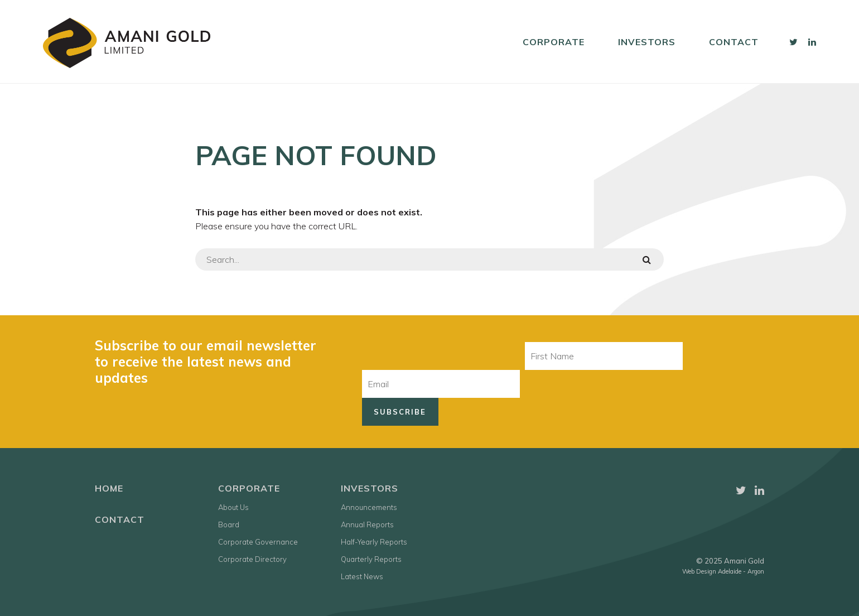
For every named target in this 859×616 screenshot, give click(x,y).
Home (109, 488)
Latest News (362, 576)
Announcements (369, 507)
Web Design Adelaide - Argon (723, 571)
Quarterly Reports (371, 559)
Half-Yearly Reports (374, 542)
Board (229, 524)
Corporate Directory (252, 559)
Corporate (554, 42)
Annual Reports (367, 524)
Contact (734, 42)
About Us (233, 507)
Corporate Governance (258, 542)
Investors (647, 42)
